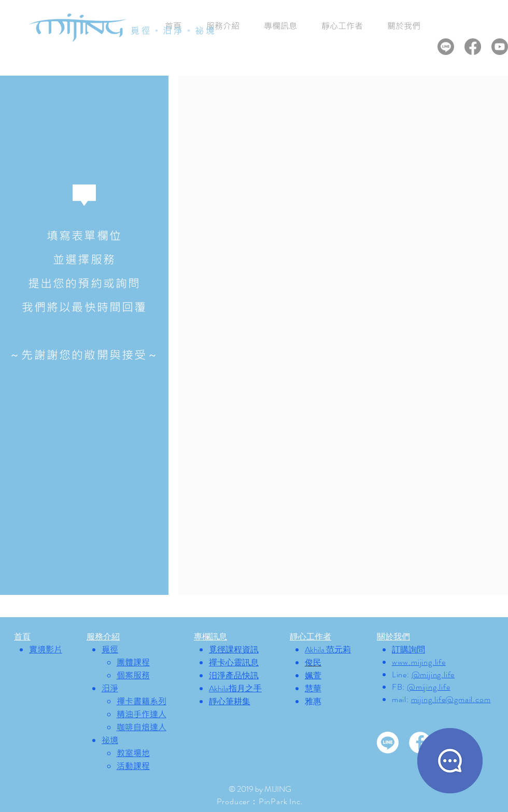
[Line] (446, 47)
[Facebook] (473, 47)
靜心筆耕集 (230, 701)
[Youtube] (500, 47)
